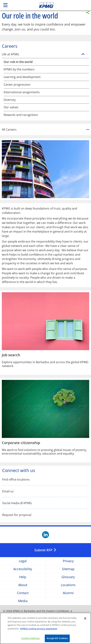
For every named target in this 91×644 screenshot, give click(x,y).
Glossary (68, 577)
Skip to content (55, 5)
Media (23, 601)
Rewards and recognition (21, 115)
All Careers (45, 130)
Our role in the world (18, 62)
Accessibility (23, 569)
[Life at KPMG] (83, 54)
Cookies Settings (30, 638)
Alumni (68, 593)
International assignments (22, 92)
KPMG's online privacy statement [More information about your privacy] (39, 629)
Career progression (17, 85)
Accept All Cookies (57, 638)
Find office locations (16, 480)
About (23, 585)
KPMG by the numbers (19, 69)
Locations (68, 585)
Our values (11, 107)
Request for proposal (17, 515)
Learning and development (22, 77)
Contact (23, 593)
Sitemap (68, 569)
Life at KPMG (10, 54)
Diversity (10, 100)
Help (23, 577)
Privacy (68, 561)
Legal (23, 561)
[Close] (85, 619)
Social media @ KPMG (17, 503)
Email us (8, 491)
